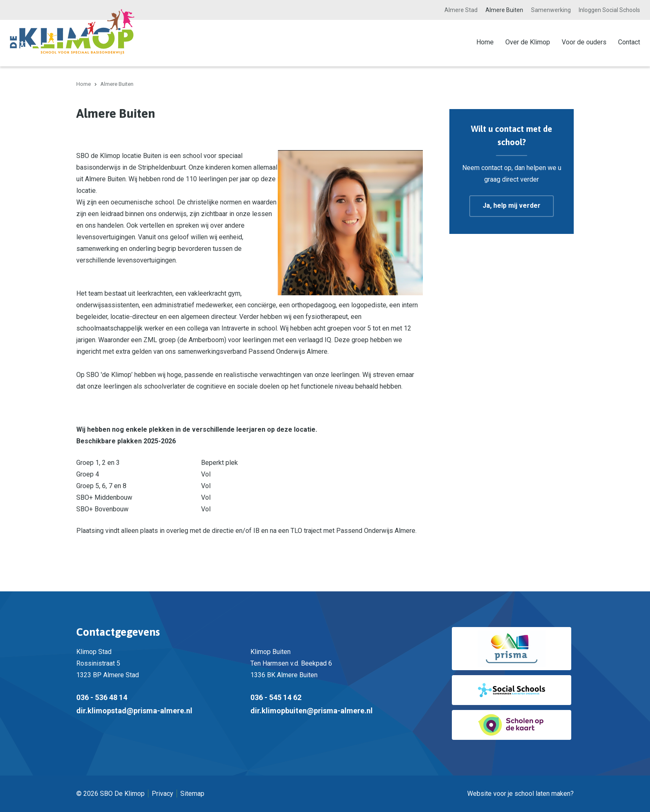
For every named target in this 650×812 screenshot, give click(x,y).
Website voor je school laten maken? (520, 794)
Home (485, 42)
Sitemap (192, 794)
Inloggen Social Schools (609, 10)
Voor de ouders (584, 42)
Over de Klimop (528, 42)
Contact (629, 42)
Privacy (162, 794)
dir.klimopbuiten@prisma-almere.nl (312, 711)
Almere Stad (461, 10)
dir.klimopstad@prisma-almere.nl (134, 711)
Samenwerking (551, 10)
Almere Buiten (504, 10)
